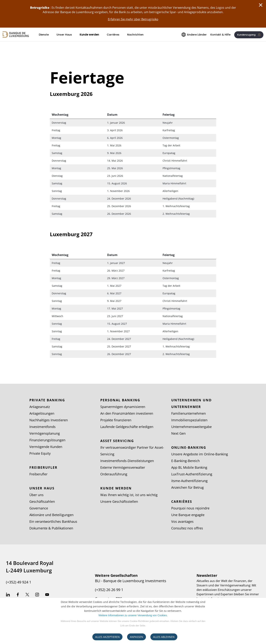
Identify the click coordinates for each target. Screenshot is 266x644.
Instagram (37, 595)
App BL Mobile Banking (189, 467)
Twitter (27, 595)
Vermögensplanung (45, 433)
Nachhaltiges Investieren (49, 420)
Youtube (47, 595)
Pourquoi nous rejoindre (190, 508)
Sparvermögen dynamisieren (123, 407)
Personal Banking (120, 400)
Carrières (113, 35)
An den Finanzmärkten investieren (127, 413)
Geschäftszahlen (42, 501)
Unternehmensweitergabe (191, 427)
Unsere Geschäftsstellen (119, 501)
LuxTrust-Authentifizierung (192, 474)
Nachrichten (135, 35)
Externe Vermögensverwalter (123, 467)
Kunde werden (89, 35)
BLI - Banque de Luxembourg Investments (131, 581)
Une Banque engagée (188, 515)
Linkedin (8, 595)
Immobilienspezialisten (189, 420)
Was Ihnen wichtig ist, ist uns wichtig (129, 495)
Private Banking (47, 400)
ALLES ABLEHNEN (164, 637)
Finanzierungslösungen (47, 440)
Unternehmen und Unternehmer (191, 403)
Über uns (36, 495)
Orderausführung (114, 474)
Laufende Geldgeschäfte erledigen (127, 427)
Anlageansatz (40, 407)
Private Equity (40, 453)
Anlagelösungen (42, 413)
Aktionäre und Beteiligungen (51, 515)
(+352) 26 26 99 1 (109, 590)
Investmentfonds (42, 427)
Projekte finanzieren (116, 420)
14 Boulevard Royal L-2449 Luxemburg (30, 567)
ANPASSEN (137, 637)
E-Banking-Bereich (185, 461)
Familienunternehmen (189, 413)
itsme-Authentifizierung (189, 481)
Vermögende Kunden (46, 447)
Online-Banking (189, 447)
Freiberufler (43, 467)
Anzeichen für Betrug (187, 487)
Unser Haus (64, 35)
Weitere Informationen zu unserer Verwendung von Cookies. (133, 615)
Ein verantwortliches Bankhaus (53, 521)
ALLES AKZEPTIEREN (107, 637)
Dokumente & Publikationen (51, 528)
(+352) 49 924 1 (19, 582)
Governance (39, 508)
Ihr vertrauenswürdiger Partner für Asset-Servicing (132, 451)
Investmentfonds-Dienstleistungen (127, 461)
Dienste (44, 35)
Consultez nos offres (187, 528)
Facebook (18, 595)
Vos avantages (182, 521)
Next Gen (178, 433)
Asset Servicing (117, 441)
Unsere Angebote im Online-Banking (200, 454)
